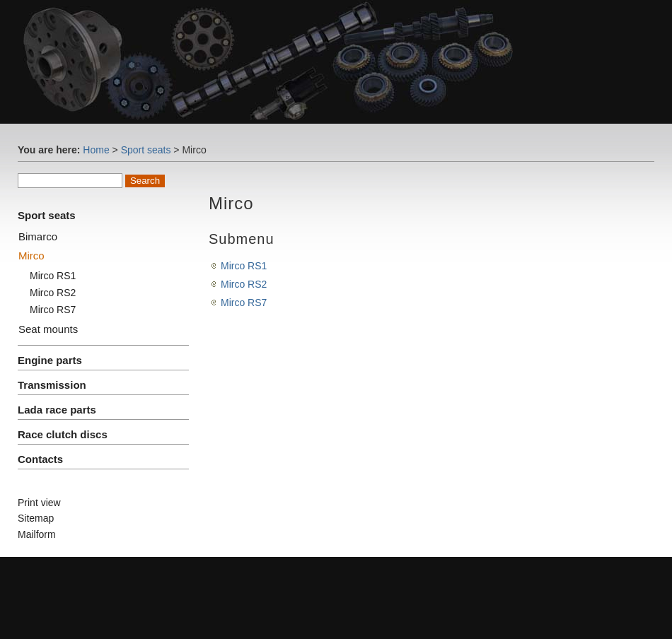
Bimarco (38, 236)
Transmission (52, 385)
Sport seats (146, 150)
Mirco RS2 (53, 293)
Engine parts (50, 360)
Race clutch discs (63, 434)
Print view (39, 503)
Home (96, 150)
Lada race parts (57, 410)
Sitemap (36, 518)
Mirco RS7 (53, 310)
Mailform (37, 534)
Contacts (40, 459)
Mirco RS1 (53, 276)
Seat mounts (48, 329)
